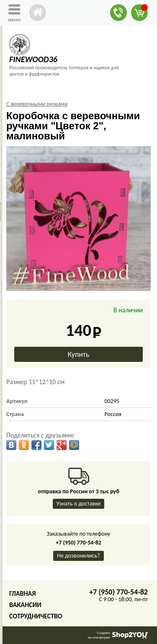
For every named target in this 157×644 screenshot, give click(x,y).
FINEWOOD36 (33, 59)
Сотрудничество (36, 616)
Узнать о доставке (79, 504)
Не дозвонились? (78, 556)
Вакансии (25, 605)
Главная (22, 593)
